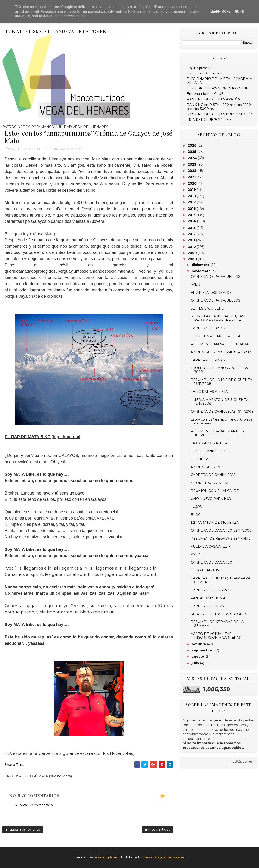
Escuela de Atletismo (204, 73)
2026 (193, 145)
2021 (192, 177)
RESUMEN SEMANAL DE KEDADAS (221, 344)
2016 (192, 209)
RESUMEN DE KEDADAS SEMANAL (221, 539)
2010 (192, 247)
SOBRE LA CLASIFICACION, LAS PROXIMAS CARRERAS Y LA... (217, 318)
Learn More (220, 11)
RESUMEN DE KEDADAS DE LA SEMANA (217, 624)
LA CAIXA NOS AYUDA (209, 443)
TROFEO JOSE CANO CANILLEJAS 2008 (219, 370)
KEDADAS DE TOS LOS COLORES (219, 614)
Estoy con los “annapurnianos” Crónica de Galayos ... (222, 421)
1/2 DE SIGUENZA (205, 467)
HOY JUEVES (202, 459)
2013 (192, 228)
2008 (193, 259)
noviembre (202, 271)
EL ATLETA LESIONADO (211, 293)
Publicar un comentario (34, 805)
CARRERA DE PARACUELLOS (215, 277)
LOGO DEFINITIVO (206, 570)
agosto (198, 657)
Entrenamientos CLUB (205, 94)
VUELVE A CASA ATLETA (211, 546)
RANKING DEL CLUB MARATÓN (214, 99)
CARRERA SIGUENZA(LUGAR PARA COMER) (220, 580)
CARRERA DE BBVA (207, 606)
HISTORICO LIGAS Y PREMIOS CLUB (218, 88)
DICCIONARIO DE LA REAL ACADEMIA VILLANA (219, 81)
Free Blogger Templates (165, 857)
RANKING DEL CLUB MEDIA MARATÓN (220, 114)
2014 (192, 221)
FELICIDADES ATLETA (209, 392)
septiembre (202, 650)
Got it (240, 11)
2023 (192, 164)
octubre (199, 644)
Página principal (200, 68)
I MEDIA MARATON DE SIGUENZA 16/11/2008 (220, 402)
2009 (193, 253)
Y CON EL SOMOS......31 (209, 483)
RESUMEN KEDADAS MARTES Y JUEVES (218, 433)
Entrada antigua (158, 830)
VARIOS (197, 554)
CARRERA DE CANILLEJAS (213, 475)
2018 (192, 196)
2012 (192, 234)
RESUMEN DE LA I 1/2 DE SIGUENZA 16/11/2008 (222, 382)
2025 (192, 152)
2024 (193, 158)
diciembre (201, 265)
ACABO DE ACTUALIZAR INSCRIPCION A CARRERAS (216, 636)
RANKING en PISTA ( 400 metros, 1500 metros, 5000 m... (219, 107)
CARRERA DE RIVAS (208, 328)
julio (196, 663)
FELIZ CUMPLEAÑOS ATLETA (215, 336)
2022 (192, 171)
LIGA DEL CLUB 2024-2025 (209, 120)
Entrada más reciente (23, 830)
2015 (192, 215)
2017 (192, 202)
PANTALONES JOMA (208, 598)
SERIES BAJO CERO (208, 308)
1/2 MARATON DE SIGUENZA (215, 523)
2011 (192, 240)
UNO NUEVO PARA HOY (211, 499)
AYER (195, 284)
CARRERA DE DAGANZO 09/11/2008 (221, 530)
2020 (193, 183)
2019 (192, 190)
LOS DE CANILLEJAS (208, 451)
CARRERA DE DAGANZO (212, 562)
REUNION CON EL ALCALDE (215, 491)
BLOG (196, 515)
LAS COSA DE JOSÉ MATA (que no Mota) (53, 149)
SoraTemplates (106, 857)
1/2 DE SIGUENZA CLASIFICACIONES (222, 352)
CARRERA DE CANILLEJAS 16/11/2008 (222, 412)
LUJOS (196, 507)
